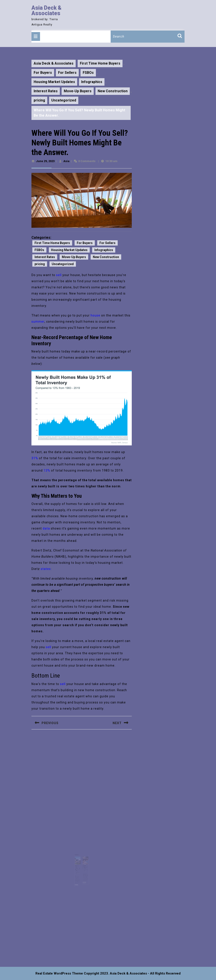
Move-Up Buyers (78, 91)
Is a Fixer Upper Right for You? (84, 864)
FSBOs (88, 73)
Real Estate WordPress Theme (59, 973)
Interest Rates (46, 91)
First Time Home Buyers (100, 63)
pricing (39, 100)
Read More (78, 877)
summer (38, 322)
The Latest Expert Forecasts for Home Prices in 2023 (78, 864)
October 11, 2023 (79, 868)
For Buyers (43, 73)
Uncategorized (64, 100)
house (95, 315)
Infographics (92, 82)
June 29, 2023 (45, 161)
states (46, 569)
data (46, 528)
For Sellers (67, 73)
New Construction (113, 91)
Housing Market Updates (54, 82)
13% (47, 470)
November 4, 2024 (85, 866)
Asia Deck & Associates (46, 11)
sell (59, 275)
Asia (66, 161)
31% (35, 458)
